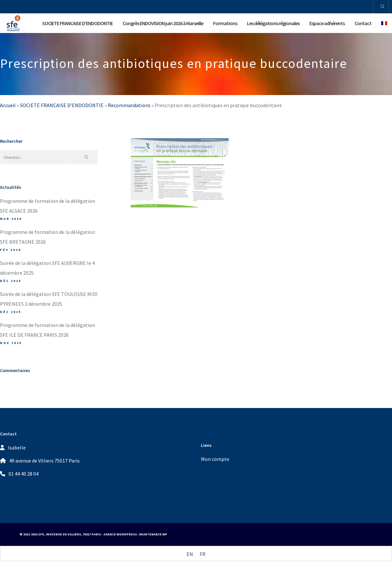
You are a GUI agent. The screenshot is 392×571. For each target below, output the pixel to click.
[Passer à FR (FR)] (203, 554)
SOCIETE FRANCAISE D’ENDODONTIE (62, 105)
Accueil (8, 105)
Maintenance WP (153, 534)
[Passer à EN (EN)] (190, 554)
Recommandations (129, 105)
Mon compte (215, 459)
